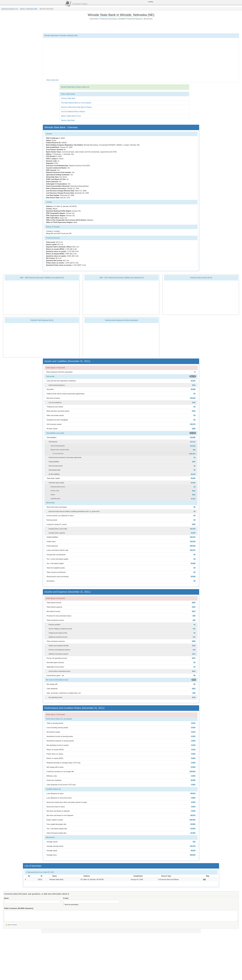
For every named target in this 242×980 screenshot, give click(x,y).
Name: (7, 898)
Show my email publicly (72, 905)
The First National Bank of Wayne (73, 112)
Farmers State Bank (68, 98)
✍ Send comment (11, 925)
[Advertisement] (121, 27)
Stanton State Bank (68, 120)
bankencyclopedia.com (10, 9)
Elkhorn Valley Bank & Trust (71, 116)
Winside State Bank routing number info (75, 87)
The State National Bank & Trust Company (76, 103)
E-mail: (66, 898)
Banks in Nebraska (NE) (29, 9)
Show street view (52, 80)
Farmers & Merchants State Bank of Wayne (76, 107)
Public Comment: (19, 908)
